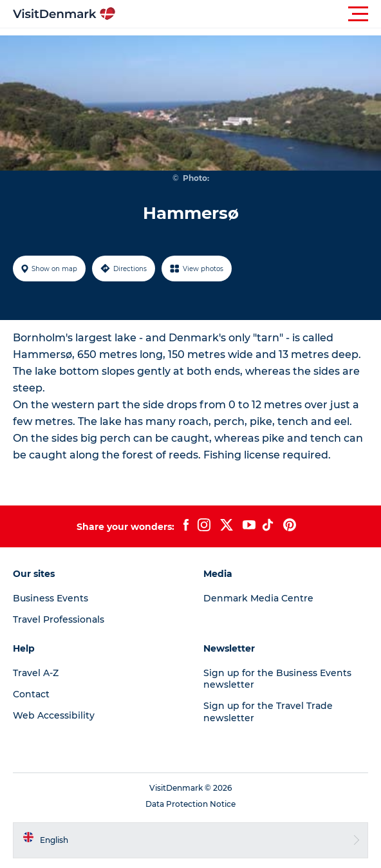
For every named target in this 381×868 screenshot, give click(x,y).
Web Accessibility (54, 715)
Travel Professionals (59, 619)
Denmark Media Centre (258, 598)
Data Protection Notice (190, 804)
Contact (31, 694)
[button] (248, 14)
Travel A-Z (36, 673)
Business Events (51, 598)
